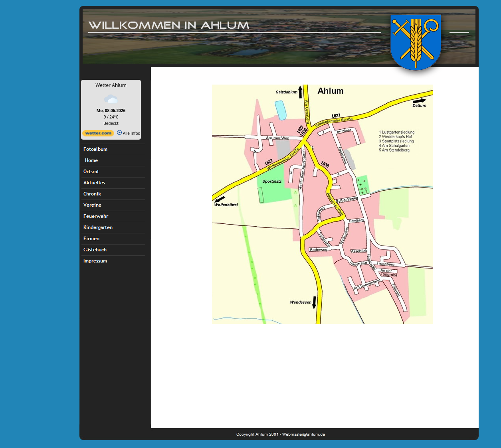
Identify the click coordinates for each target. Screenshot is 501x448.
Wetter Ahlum (111, 85)
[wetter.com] (98, 135)
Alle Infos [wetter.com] (128, 133)
